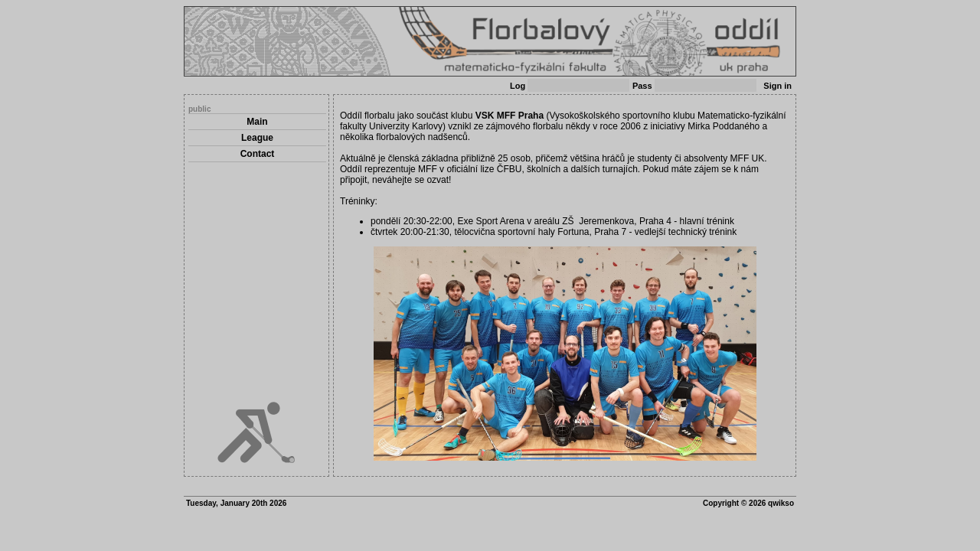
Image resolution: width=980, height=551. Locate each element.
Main (257, 122)
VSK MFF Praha (510, 116)
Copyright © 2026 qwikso (748, 503)
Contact (258, 154)
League (257, 138)
